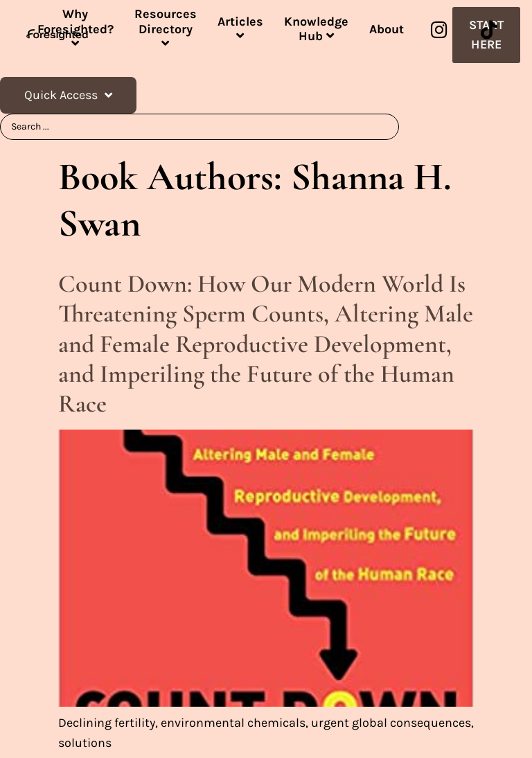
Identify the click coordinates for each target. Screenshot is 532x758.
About (387, 29)
